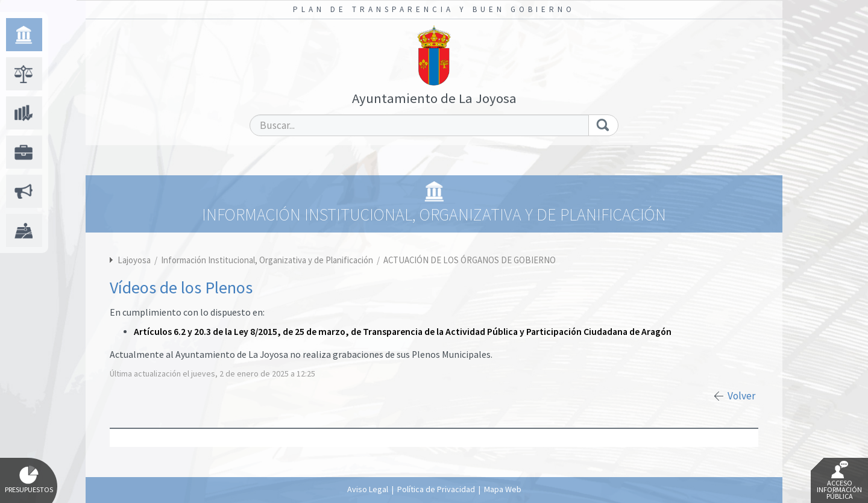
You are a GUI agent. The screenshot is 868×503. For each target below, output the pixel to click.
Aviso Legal (368, 489)
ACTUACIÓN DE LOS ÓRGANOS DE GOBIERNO (470, 260)
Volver (741, 396)
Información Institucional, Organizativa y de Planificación (268, 260)
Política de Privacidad (436, 489)
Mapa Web (503, 489)
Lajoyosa (134, 260)
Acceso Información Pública (839, 481)
